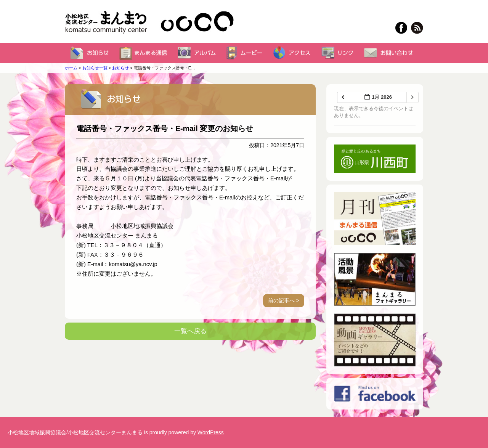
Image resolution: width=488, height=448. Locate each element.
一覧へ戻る (190, 331)
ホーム (71, 68)
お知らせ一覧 (95, 68)
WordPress (211, 432)
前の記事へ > (284, 300)
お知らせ (120, 68)
